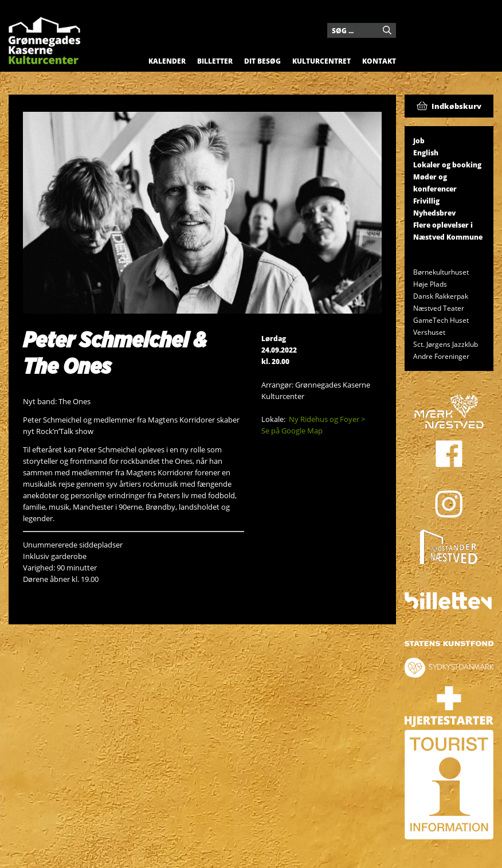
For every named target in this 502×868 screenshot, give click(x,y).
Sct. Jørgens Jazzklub (446, 344)
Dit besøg (262, 61)
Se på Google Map (292, 431)
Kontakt (379, 61)
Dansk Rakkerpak (441, 296)
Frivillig (426, 201)
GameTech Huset (441, 320)
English (426, 153)
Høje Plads (430, 284)
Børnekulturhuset (441, 272)
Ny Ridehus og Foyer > (327, 419)
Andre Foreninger (441, 356)
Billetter (215, 61)
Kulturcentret (321, 61)
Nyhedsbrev (434, 213)
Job (419, 141)
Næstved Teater (439, 308)
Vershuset (429, 332)
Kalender (167, 61)
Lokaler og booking (447, 165)
